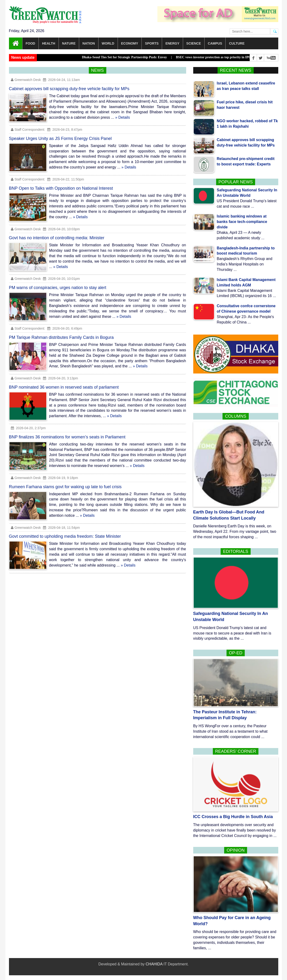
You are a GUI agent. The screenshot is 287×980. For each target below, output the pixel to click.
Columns (236, 416)
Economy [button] (130, 43)
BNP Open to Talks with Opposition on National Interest (61, 184)
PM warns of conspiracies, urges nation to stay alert (58, 284)
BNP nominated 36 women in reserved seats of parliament (64, 383)
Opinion (236, 850)
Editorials (236, 551)
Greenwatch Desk (26, 80)
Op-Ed (236, 653)
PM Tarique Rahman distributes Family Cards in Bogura (61, 333)
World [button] (108, 43)
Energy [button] (172, 43)
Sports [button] (152, 43)
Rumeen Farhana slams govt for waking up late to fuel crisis (65, 483)
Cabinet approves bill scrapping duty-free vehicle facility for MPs (69, 89)
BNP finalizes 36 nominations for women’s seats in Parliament (67, 433)
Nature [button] (69, 43)
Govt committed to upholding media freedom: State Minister (65, 532)
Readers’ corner (236, 751)
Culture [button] (237, 43)
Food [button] (30, 43)
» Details (123, 117)
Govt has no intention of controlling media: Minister (57, 234)
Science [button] (194, 43)
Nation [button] (89, 43)
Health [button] (49, 43)
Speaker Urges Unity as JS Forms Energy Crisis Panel (60, 139)
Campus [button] (215, 43)
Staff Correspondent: (28, 130)
